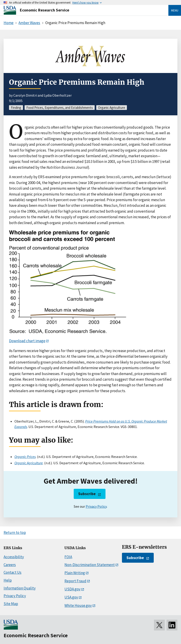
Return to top (15, 532)
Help (8, 580)
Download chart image (27, 341)
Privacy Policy (96, 506)
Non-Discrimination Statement (90, 565)
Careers (10, 565)
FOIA (68, 557)
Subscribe (87, 494)
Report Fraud (75, 581)
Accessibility (14, 557)
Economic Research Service (45, 10)
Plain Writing (75, 573)
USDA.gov (72, 589)
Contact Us (13, 572)
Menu (175, 10)
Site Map (11, 604)
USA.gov (71, 597)
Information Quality (20, 588)
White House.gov (78, 605)
